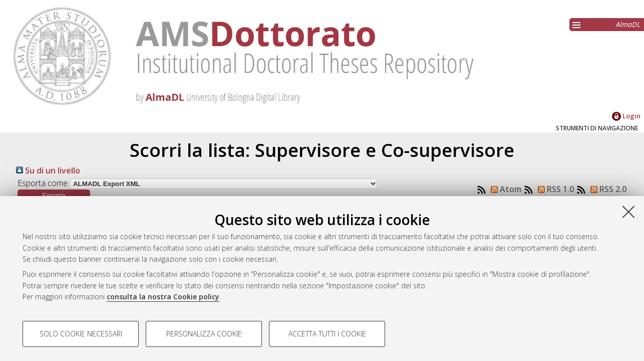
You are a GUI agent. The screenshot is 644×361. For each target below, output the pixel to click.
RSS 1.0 (554, 189)
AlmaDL (628, 24)
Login (626, 116)
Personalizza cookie (204, 334)
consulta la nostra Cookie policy (163, 297)
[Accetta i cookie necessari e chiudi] (628, 212)
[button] (54, 195)
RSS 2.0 (606, 189)
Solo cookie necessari (81, 334)
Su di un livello (48, 170)
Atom (504, 189)
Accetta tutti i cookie (327, 334)
